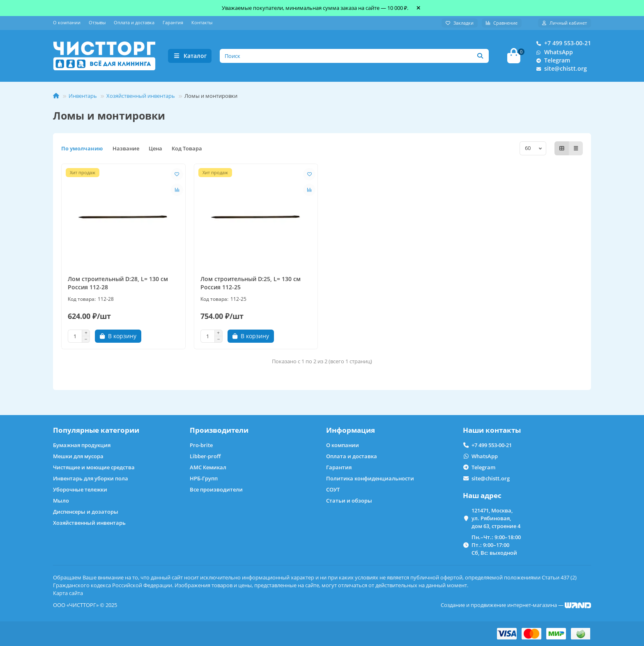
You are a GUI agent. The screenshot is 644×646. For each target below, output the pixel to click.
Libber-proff (205, 456)
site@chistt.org (560, 70)
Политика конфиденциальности (370, 478)
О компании (67, 22)
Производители (219, 430)
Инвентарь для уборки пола (91, 478)
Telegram (551, 62)
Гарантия (173, 22)
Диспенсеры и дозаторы (86, 512)
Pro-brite (201, 445)
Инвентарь (83, 98)
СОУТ (333, 489)
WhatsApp (553, 53)
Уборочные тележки (80, 489)
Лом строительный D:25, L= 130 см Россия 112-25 (251, 285)
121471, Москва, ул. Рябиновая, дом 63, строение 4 (496, 518)
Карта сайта (68, 593)
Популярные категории (96, 430)
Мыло (61, 501)
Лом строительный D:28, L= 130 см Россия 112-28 (118, 285)
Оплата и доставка (134, 22)
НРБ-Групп (204, 478)
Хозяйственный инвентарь (141, 98)
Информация (351, 430)
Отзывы (97, 22)
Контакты (202, 22)
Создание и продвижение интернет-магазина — (516, 605)
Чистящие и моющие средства (94, 467)
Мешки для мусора (78, 456)
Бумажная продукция (82, 445)
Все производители (216, 489)
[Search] (354, 57)
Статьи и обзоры (349, 501)
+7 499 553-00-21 (562, 44)
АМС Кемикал (208, 467)
